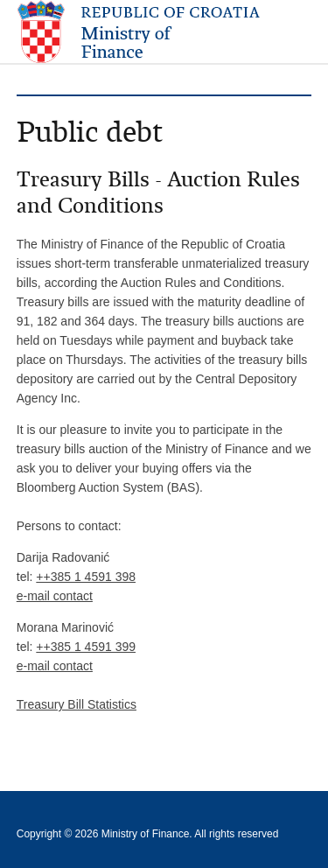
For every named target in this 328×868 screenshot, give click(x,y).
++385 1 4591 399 (86, 647)
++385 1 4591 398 (86, 577)
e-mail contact (55, 596)
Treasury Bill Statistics (77, 704)
